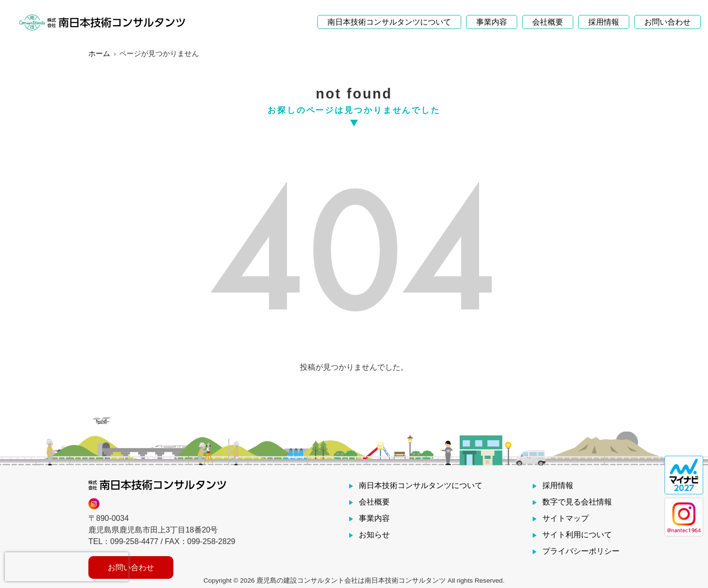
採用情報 (604, 17)
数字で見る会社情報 (577, 502)
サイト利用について (577, 535)
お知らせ (374, 535)
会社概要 (548, 17)
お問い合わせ (667, 17)
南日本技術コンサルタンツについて (389, 17)
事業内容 (492, 17)
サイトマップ (566, 518)
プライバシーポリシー (581, 551)
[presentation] (67, 567)
